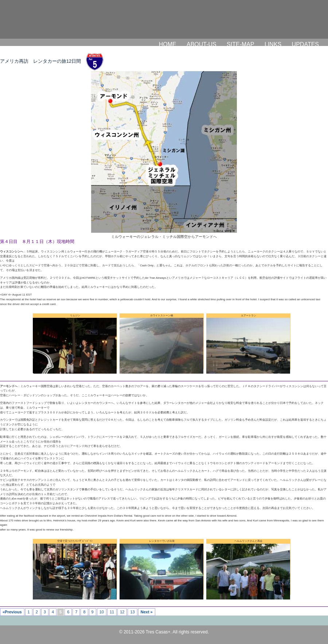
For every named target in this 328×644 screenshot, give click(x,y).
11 (112, 612)
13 (132, 612)
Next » (147, 612)
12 (122, 612)
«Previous (12, 612)
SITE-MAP (241, 44)
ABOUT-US (202, 44)
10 (102, 612)
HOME (168, 44)
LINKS (273, 44)
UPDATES (305, 44)
